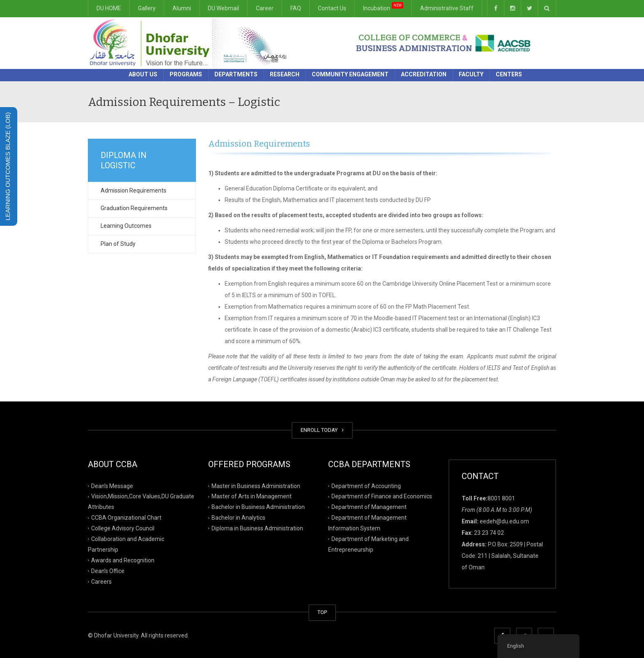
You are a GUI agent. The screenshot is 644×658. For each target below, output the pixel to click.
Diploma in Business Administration (257, 528)
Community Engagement (350, 74)
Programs (186, 74)
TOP (322, 612)
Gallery (147, 8)
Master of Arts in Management (252, 496)
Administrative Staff (447, 8)
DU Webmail (223, 8)
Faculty (471, 74)
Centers (509, 74)
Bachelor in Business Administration (258, 507)
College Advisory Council (123, 528)
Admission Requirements (133, 190)
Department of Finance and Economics (382, 496)
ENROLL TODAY (322, 430)
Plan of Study (118, 244)
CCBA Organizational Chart (126, 518)
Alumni (182, 8)
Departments (236, 74)
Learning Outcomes (126, 226)
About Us (143, 74)
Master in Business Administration (256, 486)
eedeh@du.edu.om (504, 521)
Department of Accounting (366, 486)
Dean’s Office (108, 571)
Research (285, 74)
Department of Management (369, 507)
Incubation (383, 7)
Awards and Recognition (123, 560)
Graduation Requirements (134, 208)
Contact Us (332, 8)
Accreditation (424, 74)
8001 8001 (501, 498)
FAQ (296, 8)
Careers (101, 581)
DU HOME (109, 8)
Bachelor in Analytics (238, 518)
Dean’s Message (112, 486)
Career (265, 8)
